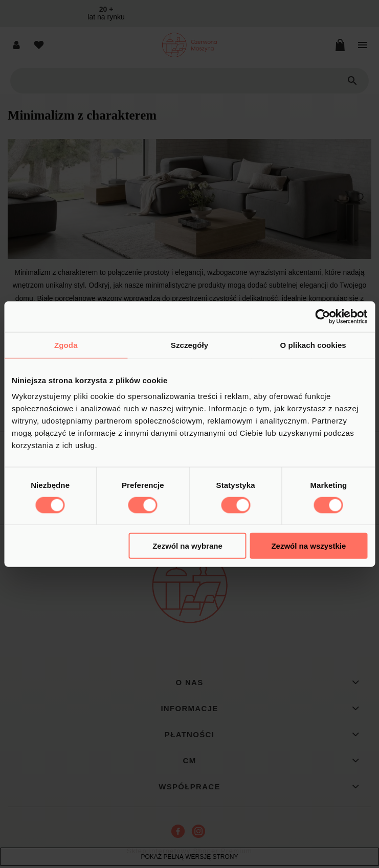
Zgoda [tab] (66, 345)
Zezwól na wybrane (187, 546)
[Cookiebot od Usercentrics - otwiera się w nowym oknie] (322, 316)
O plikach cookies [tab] (313, 345)
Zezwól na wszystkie (308, 546)
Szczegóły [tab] (190, 345)
